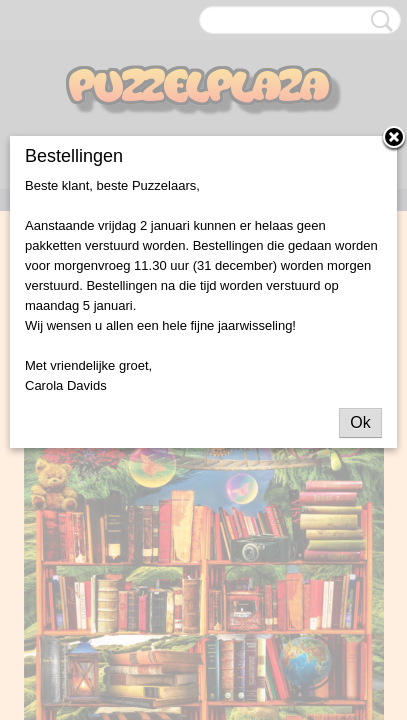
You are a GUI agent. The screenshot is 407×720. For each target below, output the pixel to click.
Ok (360, 422)
